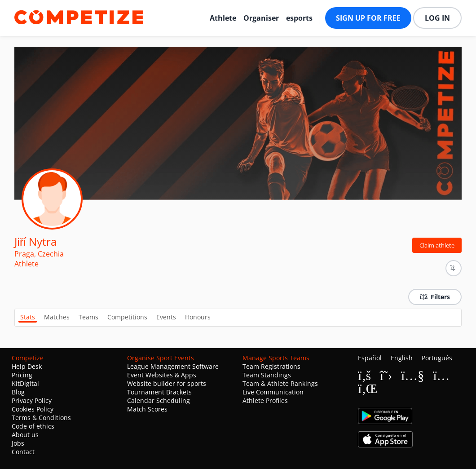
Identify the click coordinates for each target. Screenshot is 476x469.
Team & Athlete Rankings (280, 383)
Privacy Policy (32, 400)
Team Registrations (271, 366)
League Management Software (173, 366)
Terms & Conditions (41, 418)
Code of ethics (33, 426)
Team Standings (267, 375)
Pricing (22, 375)
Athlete (223, 18)
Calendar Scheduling (159, 400)
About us (25, 435)
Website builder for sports (167, 383)
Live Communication (273, 392)
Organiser (261, 18)
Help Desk (27, 366)
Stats (28, 317)
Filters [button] (435, 297)
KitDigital (25, 383)
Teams (88, 317)
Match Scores (147, 409)
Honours (198, 317)
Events (166, 317)
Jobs (18, 443)
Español (370, 358)
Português (437, 358)
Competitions (127, 317)
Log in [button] (437, 18)
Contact (23, 452)
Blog (18, 392)
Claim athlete (437, 245)
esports (299, 18)
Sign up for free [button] (368, 18)
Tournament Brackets (159, 392)
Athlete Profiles (265, 400)
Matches (57, 317)
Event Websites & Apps (162, 375)
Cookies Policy (33, 409)
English (402, 358)
